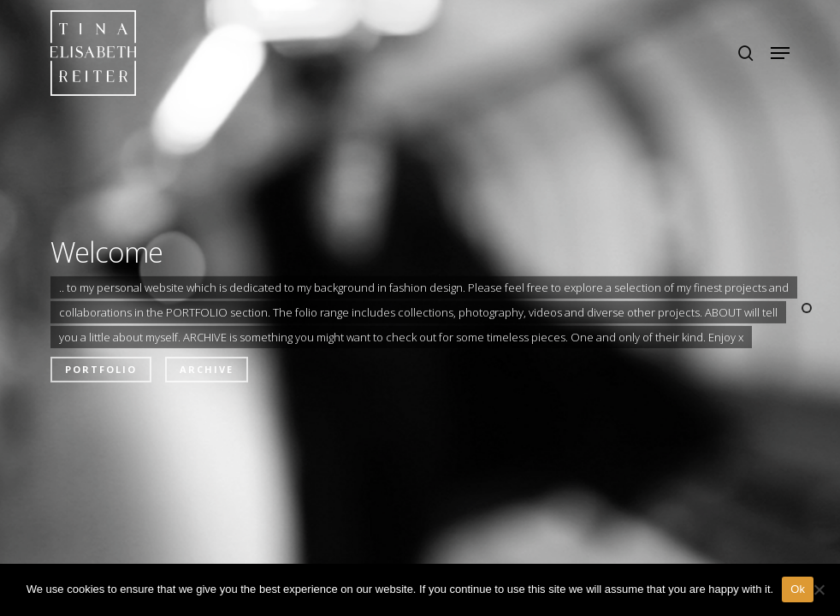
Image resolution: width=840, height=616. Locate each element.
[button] (780, 53)
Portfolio (101, 369)
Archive (207, 369)
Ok (798, 589)
